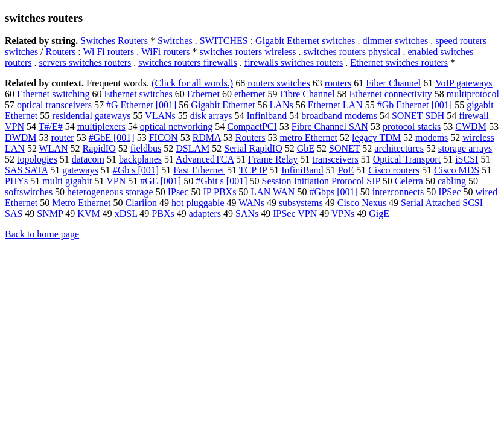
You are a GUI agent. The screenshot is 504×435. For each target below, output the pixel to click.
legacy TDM (376, 137)
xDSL (126, 214)
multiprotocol (473, 94)
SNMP (50, 214)
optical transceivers (54, 105)
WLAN (54, 148)
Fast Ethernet (199, 170)
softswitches (29, 192)
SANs (247, 214)
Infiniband (267, 116)
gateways (80, 170)
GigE (379, 214)
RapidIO (99, 148)
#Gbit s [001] (221, 181)
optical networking (176, 127)
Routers (61, 52)
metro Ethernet (309, 137)
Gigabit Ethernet (223, 105)
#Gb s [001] (136, 170)
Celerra (409, 181)
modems (432, 137)
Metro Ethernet (81, 203)
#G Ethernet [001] (141, 105)
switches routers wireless (248, 52)
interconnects (398, 192)
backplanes (140, 159)
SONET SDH (418, 116)
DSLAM (193, 148)
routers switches (279, 83)
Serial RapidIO (253, 148)
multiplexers (101, 127)
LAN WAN (273, 192)
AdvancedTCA (205, 159)
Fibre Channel (307, 94)
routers (338, 83)
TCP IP (253, 170)
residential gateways (91, 116)
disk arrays (211, 116)
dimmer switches (395, 41)
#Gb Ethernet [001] (415, 105)
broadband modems (339, 116)
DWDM (21, 137)
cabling (452, 181)
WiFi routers (166, 52)
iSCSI (467, 159)
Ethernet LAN (335, 105)
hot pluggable (198, 203)
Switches (175, 41)
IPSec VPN (295, 214)
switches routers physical (352, 52)
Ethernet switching (53, 94)
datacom (88, 159)
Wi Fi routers (109, 52)
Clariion (141, 203)
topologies (37, 159)
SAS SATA (26, 170)
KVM (88, 214)
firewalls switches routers (294, 63)
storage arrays (465, 148)
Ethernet (203, 94)
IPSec (449, 192)
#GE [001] (161, 181)
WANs (251, 203)
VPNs (343, 214)
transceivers (335, 159)
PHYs (16, 181)
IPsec (178, 192)
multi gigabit (67, 181)
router (62, 137)
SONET (344, 148)
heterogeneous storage (110, 192)
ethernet (250, 94)
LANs (282, 105)
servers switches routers (85, 63)
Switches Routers (114, 41)
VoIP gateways (464, 83)
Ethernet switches (138, 94)
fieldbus (146, 148)
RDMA (207, 137)
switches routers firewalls (188, 63)
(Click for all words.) (192, 83)
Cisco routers (394, 170)
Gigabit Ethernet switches (305, 41)
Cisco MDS (457, 170)
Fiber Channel (393, 83)
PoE (346, 170)
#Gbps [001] (333, 192)
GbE (306, 148)
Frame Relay (273, 159)
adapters (205, 214)
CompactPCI (252, 127)
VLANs (160, 116)
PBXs (163, 214)
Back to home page (42, 234)
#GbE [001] (112, 137)
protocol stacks (412, 127)
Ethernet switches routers (399, 63)
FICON (164, 137)
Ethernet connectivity (391, 94)
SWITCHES (224, 41)
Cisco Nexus (362, 203)
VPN (116, 181)
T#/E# (51, 127)
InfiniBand (302, 170)
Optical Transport (407, 159)
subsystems (301, 203)
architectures (399, 148)
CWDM (471, 127)
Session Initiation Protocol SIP (321, 181)
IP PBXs (219, 192)
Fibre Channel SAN (330, 127)
